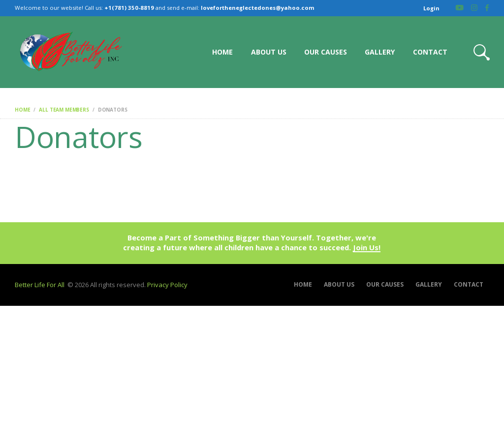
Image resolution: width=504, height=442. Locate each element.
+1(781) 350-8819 (129, 8)
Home (22, 110)
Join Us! (367, 248)
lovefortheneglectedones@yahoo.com (258, 8)
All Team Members (64, 110)
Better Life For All (40, 285)
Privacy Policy (167, 285)
